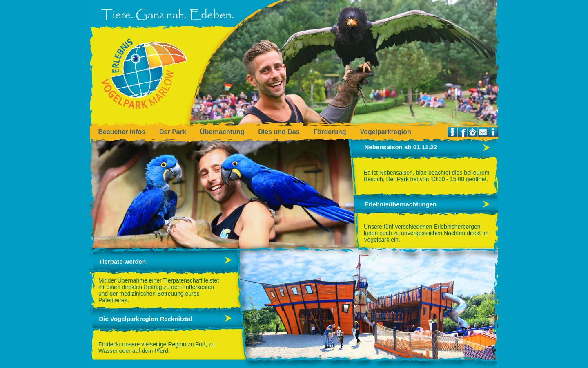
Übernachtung (222, 132)
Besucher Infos (122, 132)
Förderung (330, 132)
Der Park (173, 132)
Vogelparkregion (386, 132)
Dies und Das (279, 132)
